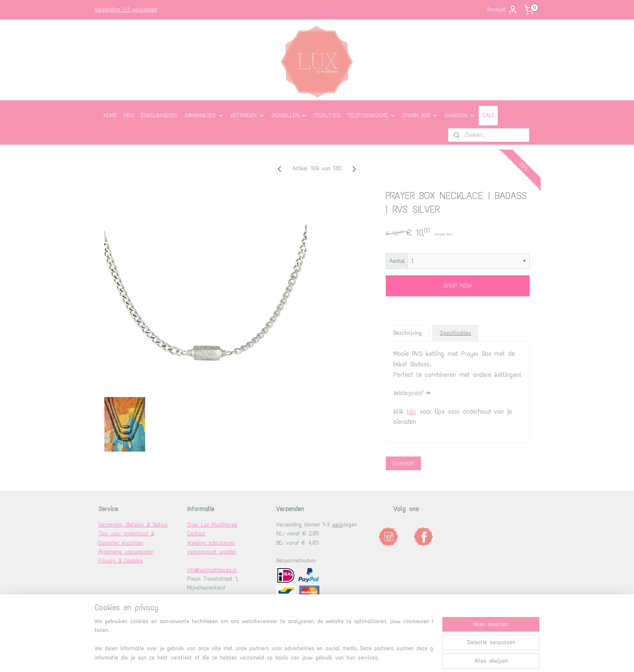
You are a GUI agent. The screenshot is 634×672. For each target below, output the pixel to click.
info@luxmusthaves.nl (212, 570)
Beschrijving (408, 333)
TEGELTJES (327, 115)
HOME (110, 115)
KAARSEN (460, 115)
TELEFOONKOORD (372, 115)
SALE (488, 115)
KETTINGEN (248, 115)
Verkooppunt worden (211, 552)
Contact (196, 534)
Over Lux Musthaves (212, 525)
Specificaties (455, 333)
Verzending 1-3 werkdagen (126, 10)
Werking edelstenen (211, 543)
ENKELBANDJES (159, 115)
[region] (264, 640)
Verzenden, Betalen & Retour (133, 525)
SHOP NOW (458, 286)
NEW (129, 115)
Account (502, 10)
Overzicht (403, 463)
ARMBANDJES (204, 115)
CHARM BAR (421, 115)
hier (412, 411)
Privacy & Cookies (120, 561)
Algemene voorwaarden (126, 552)
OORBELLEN (289, 115)
